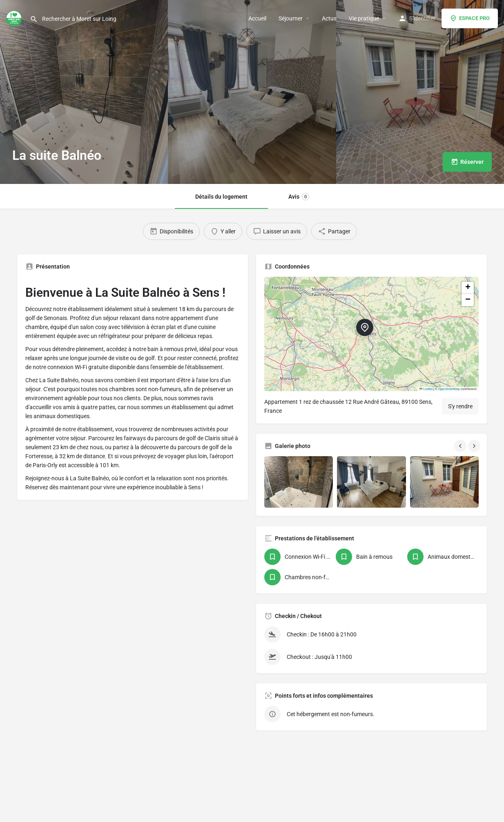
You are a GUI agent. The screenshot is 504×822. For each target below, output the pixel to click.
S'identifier (422, 18)
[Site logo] (15, 18)
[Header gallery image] (84, 92)
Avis (299, 197)
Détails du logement (221, 197)
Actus (329, 18)
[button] (371, 334)
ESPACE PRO (470, 18)
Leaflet (426, 389)
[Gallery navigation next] (475, 446)
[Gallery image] (299, 482)
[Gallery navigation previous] (461, 446)
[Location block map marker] (365, 327)
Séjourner (291, 18)
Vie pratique (364, 18)
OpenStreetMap (449, 389)
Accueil (257, 18)
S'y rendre (460, 406)
